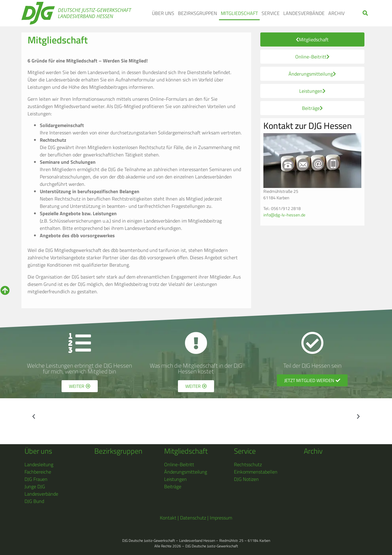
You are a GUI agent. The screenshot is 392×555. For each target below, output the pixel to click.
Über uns (38, 451)
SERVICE (271, 13)
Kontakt (168, 518)
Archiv (313, 451)
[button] (366, 13)
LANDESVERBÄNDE (304, 13)
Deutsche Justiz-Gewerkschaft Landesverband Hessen (94, 13)
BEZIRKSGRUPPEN (198, 13)
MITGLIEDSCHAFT (239, 13)
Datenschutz (193, 518)
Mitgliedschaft (186, 451)
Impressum (221, 518)
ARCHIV (336, 13)
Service (245, 451)
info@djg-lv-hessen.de (284, 215)
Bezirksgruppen (118, 451)
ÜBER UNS (163, 13)
